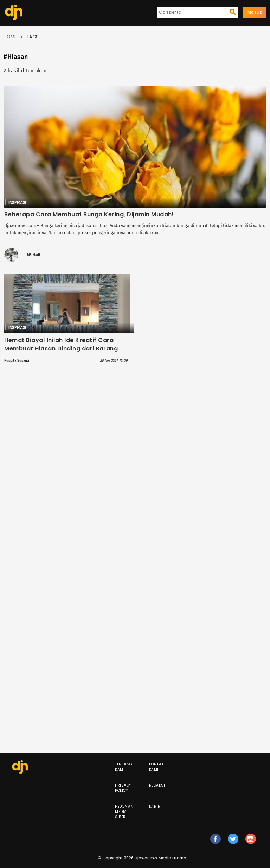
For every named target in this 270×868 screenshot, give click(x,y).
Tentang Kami (124, 767)
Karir (155, 806)
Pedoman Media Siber (124, 812)
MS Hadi (34, 255)
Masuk (255, 12)
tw (233, 842)
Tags (33, 37)
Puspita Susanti (17, 361)
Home (10, 37)
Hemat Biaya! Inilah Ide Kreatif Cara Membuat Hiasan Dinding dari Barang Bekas (61, 348)
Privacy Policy (123, 788)
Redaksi (157, 785)
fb (215, 842)
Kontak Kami (156, 767)
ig (251, 842)
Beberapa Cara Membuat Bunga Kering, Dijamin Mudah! (89, 214)
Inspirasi (17, 202)
